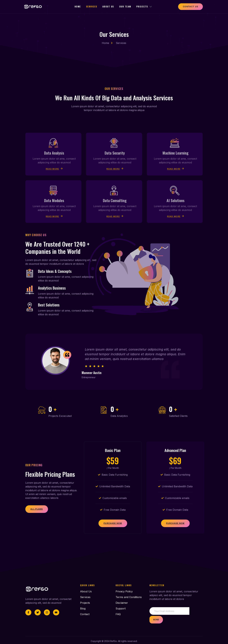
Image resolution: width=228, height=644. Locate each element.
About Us (109, 7)
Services (92, 7)
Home (77, 7)
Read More (54, 201)
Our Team (126, 7)
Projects (146, 7)
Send (196, 614)
